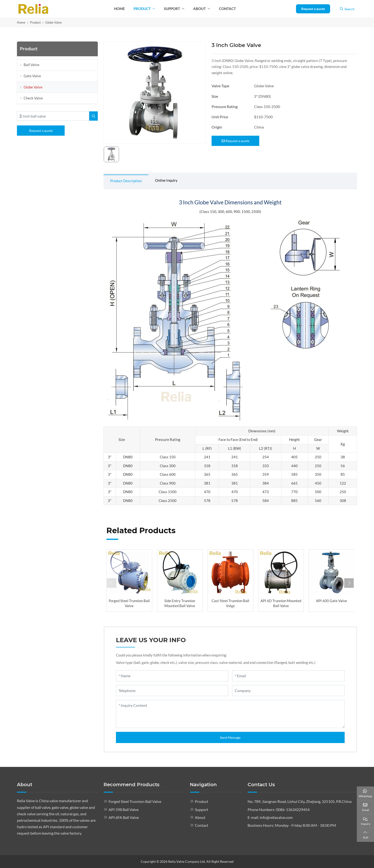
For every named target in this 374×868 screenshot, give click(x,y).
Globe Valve (33, 87)
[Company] (288, 691)
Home (119, 9)
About (200, 9)
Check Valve (33, 98)
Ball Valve (31, 65)
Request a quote (313, 9)
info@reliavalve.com (276, 817)
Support (172, 9)
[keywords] (53, 116)
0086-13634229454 (293, 809)
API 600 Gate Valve (332, 601)
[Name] (172, 676)
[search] (93, 116)
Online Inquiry (166, 180)
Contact (227, 9)
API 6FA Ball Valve (124, 817)
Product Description (126, 181)
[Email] (288, 676)
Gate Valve (32, 76)
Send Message (230, 737)
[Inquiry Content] (230, 714)
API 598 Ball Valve (124, 809)
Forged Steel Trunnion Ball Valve (135, 801)
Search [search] (347, 9)
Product (142, 9)
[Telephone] (172, 691)
